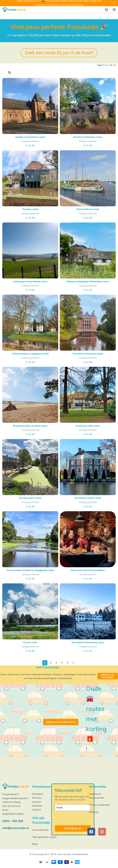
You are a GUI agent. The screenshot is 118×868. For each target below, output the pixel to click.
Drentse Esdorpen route (88, 137)
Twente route (30, 209)
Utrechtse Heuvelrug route (88, 642)
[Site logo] (14, 9)
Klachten (37, 806)
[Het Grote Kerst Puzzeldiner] (88, 539)
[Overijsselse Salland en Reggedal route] (30, 539)
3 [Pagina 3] (56, 663)
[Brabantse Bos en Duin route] (30, 395)
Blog (35, 844)
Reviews (37, 798)
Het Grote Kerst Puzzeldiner (88, 570)
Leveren (37, 802)
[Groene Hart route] (30, 467)
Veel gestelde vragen (44, 837)
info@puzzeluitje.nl (16, 828)
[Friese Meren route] (88, 178)
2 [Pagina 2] (51, 663)
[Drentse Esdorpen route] (88, 106)
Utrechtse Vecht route (88, 498)
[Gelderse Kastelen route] (30, 106)
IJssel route (30, 642)
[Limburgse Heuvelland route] (30, 250)
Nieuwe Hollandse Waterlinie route (88, 282)
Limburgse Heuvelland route (30, 282)
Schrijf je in (73, 828)
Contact (37, 810)
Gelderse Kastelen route (30, 137)
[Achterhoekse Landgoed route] (30, 323)
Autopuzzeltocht (30, 141)
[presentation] (71, 818)
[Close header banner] (114, 3)
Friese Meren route (88, 209)
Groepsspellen (88, 574)
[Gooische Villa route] (88, 395)
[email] (73, 808)
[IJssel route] (30, 611)
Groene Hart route (30, 498)
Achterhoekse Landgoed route (30, 354)
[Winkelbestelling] (9, 73)
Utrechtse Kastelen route (88, 354)
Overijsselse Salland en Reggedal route (30, 570)
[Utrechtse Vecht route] (88, 467)
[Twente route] (30, 178)
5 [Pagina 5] (68, 663)
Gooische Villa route (88, 426)
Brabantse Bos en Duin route (30, 426)
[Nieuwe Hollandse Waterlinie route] (88, 250)
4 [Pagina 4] (62, 663)
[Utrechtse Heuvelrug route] (88, 611)
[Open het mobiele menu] (114, 10)
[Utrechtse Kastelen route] (88, 323)
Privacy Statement (99, 805)
